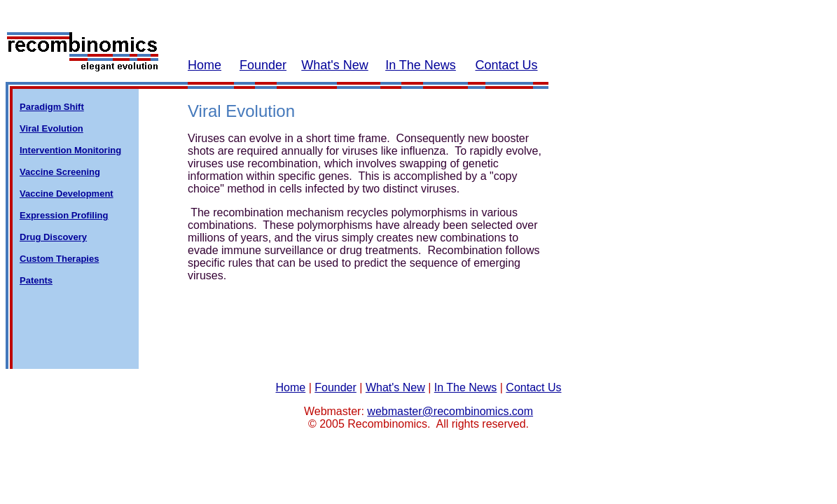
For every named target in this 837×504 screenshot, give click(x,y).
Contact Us (506, 65)
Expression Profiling (64, 215)
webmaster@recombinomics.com (450, 411)
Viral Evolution (51, 128)
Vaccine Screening (60, 172)
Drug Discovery (53, 237)
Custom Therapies (59, 259)
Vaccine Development (67, 194)
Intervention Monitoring (70, 150)
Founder (263, 65)
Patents (36, 280)
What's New (334, 65)
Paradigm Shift (52, 107)
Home (205, 65)
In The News (421, 65)
